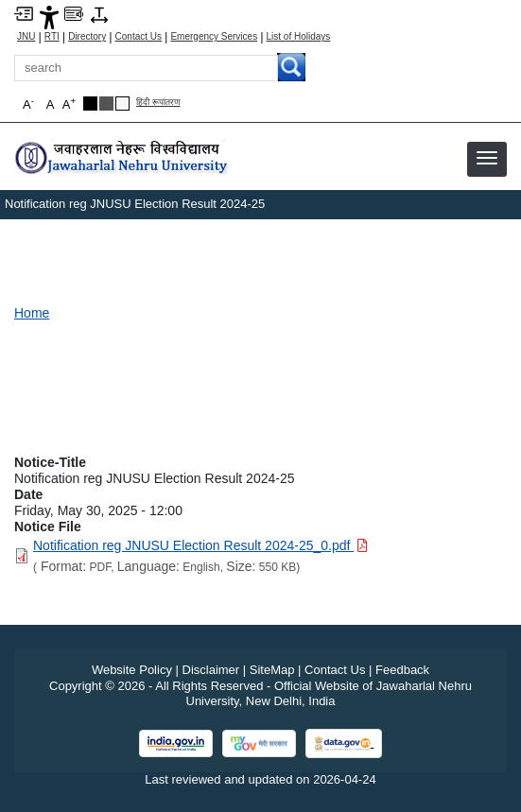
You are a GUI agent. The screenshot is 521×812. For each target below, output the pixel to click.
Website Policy (132, 670)
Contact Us (139, 37)
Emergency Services (214, 37)
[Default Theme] (122, 104)
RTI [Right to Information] (52, 37)
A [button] (69, 104)
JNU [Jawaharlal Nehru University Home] (26, 37)
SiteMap (272, 670)
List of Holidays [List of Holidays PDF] (299, 37)
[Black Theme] (90, 104)
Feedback (402, 670)
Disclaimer (211, 670)
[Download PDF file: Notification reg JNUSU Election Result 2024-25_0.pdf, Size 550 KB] (200, 545)
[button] (487, 158)
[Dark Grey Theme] (106, 104)
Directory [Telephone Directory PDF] (87, 37)
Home (32, 313)
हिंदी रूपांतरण (158, 103)
